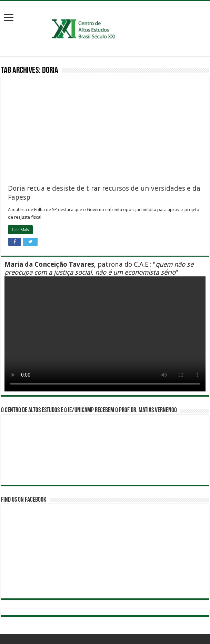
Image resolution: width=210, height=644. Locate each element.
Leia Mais (20, 230)
